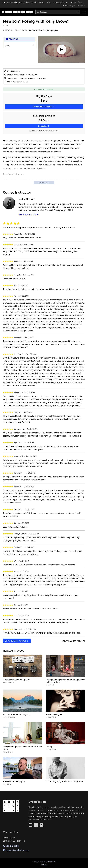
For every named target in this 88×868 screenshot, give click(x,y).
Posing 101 (50, 747)
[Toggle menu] (84, 12)
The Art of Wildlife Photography (17, 714)
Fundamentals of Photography (16, 680)
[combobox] (58, 12)
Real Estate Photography (14, 781)
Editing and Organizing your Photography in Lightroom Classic (65, 681)
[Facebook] (36, 825)
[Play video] (62, 50)
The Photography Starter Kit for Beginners (64, 781)
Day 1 (8, 45)
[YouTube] (30, 825)
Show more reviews (17, 641)
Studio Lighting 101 (54, 714)
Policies (44, 865)
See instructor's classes (29, 214)
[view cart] (82, 2)
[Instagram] (41, 825)
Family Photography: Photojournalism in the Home (22, 748)
